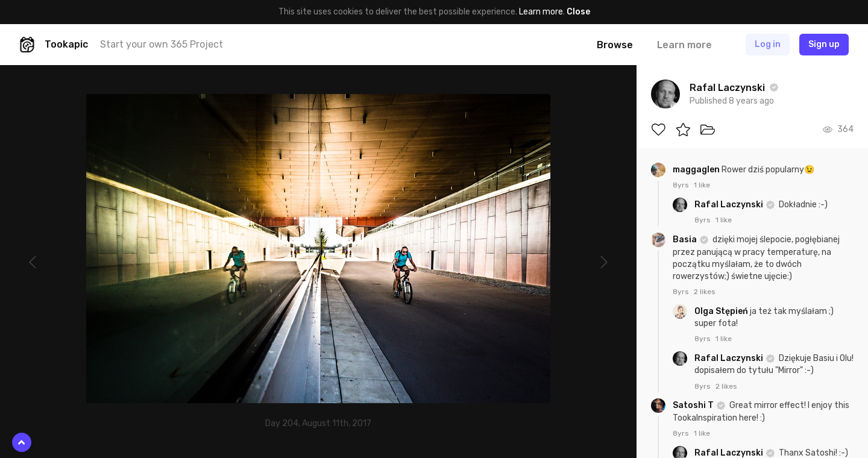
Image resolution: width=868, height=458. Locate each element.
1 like (702, 185)
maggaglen (697, 170)
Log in (768, 44)
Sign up (824, 44)
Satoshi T (694, 405)
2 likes (705, 292)
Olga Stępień (722, 311)
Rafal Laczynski (730, 205)
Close (578, 12)
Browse (615, 45)
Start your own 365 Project (162, 44)
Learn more (541, 12)
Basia (686, 240)
